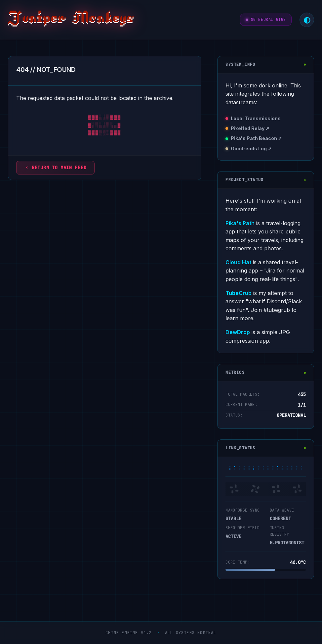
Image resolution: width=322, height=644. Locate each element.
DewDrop (238, 332)
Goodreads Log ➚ (251, 149)
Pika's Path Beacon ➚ (256, 138)
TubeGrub (239, 293)
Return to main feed (55, 168)
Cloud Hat (238, 262)
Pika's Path (240, 223)
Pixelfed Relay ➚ (250, 128)
